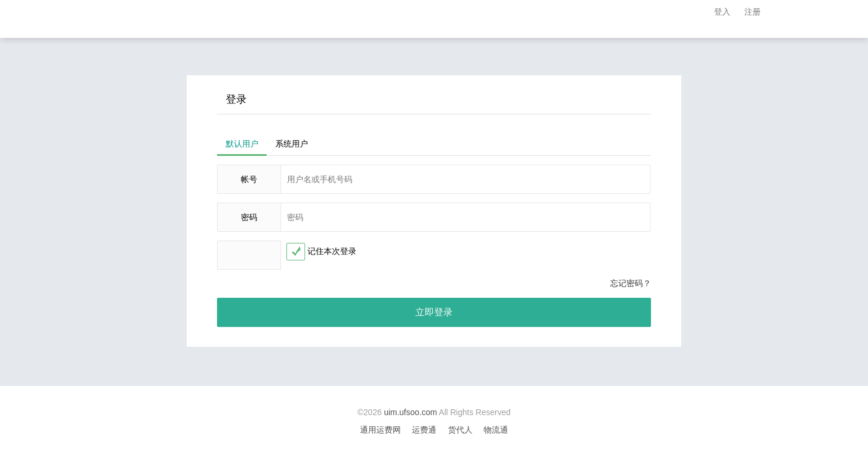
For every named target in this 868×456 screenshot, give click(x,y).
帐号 (249, 179)
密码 (249, 217)
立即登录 (434, 312)
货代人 (460, 430)
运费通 (424, 430)
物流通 (496, 430)
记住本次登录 (332, 251)
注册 (752, 12)
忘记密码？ (631, 283)
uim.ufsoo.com (410, 412)
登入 (722, 12)
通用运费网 (380, 430)
